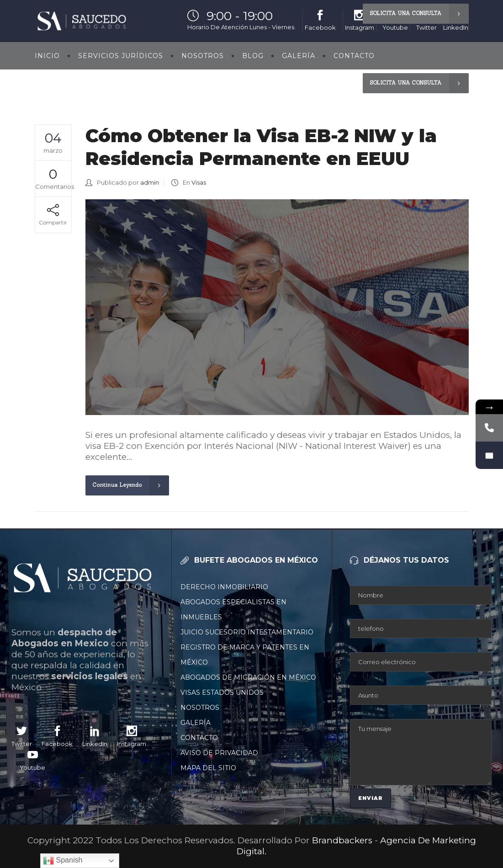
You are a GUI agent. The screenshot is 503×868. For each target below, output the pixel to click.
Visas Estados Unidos (222, 692)
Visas (199, 182)
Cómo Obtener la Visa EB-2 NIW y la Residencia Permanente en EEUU (261, 147)
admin (150, 182)
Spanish (63, 861)
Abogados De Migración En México (248, 677)
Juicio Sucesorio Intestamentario (247, 632)
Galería (196, 723)
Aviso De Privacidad (219, 753)
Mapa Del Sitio (208, 768)
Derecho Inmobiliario (224, 587)
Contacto (199, 738)
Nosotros (200, 708)
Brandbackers (343, 840)
